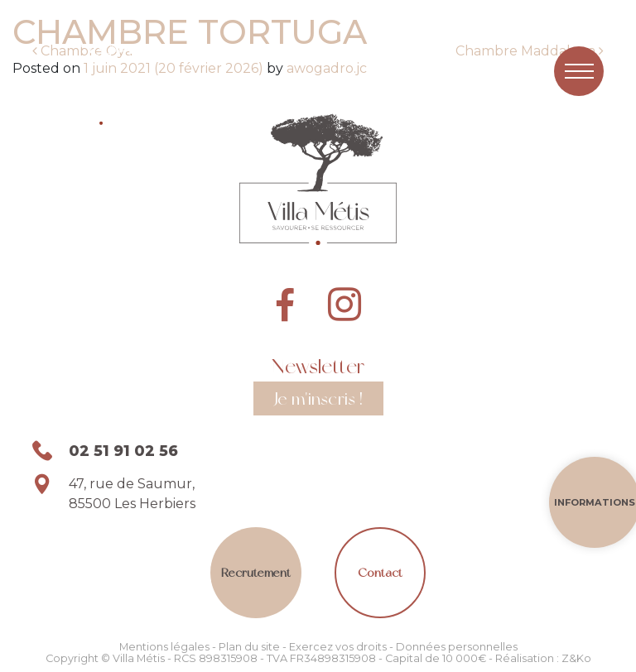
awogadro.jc (325, 68)
